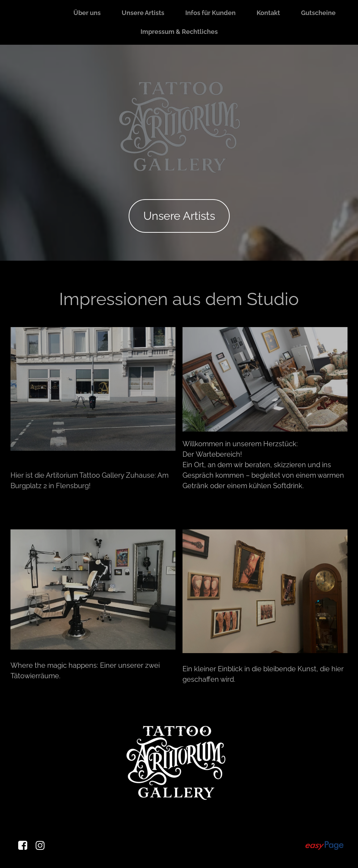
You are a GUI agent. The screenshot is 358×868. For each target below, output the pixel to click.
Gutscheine (318, 13)
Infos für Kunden (210, 13)
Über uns (87, 13)
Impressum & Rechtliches (179, 32)
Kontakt (268, 13)
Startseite (38, 13)
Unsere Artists (143, 13)
